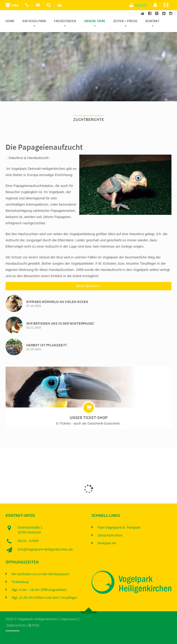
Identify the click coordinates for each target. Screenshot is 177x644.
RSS (34, 625)
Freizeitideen (65, 21)
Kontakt (152, 21)
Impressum (69, 619)
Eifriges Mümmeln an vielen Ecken (57, 302)
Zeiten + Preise (125, 21)
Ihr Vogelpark (34, 21)
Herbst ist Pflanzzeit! (47, 345)
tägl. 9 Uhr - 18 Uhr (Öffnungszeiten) (39, 590)
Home (10, 21)
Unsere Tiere (95, 21)
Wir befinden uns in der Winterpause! (60, 323)
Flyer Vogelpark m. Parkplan (119, 527)
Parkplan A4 (107, 543)
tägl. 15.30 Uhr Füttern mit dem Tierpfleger (44, 598)
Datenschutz (16, 625)
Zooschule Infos (110, 535)
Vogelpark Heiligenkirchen (38, 619)
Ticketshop (20, 582)
